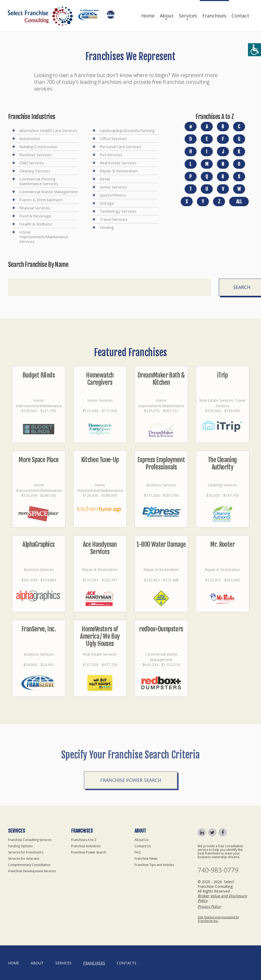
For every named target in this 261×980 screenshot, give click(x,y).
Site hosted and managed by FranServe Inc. (218, 919)
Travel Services (113, 219)
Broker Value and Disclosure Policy (222, 898)
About (167, 16)
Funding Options (20, 846)
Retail (105, 179)
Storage (107, 203)
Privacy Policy (209, 906)
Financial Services (35, 208)
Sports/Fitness (113, 195)
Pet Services (111, 155)
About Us (141, 840)
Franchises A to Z (84, 840)
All (239, 202)
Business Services (35, 155)
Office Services (113, 139)
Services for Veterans (24, 859)
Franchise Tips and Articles (154, 865)
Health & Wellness (36, 224)
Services (188, 16)
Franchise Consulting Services (30, 840)
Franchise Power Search (131, 797)
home (14, 963)
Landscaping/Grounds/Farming (127, 131)
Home (148, 16)
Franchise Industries (86, 846)
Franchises (214, 16)
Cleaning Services (35, 171)
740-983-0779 (218, 870)
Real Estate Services (118, 163)
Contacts (127, 963)
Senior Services (113, 187)
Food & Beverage (35, 216)
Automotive (30, 139)
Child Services (32, 163)
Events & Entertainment (41, 200)
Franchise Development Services (32, 871)
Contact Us (143, 846)
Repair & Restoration (119, 171)
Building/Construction (38, 147)
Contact (240, 16)
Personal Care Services (120, 147)
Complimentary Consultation (29, 865)
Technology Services (118, 211)
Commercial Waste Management (48, 192)
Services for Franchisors (26, 852)
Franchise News (146, 859)
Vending (107, 227)
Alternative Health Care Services (48, 131)
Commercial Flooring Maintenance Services (39, 181)
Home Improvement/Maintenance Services (44, 237)
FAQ (138, 852)
